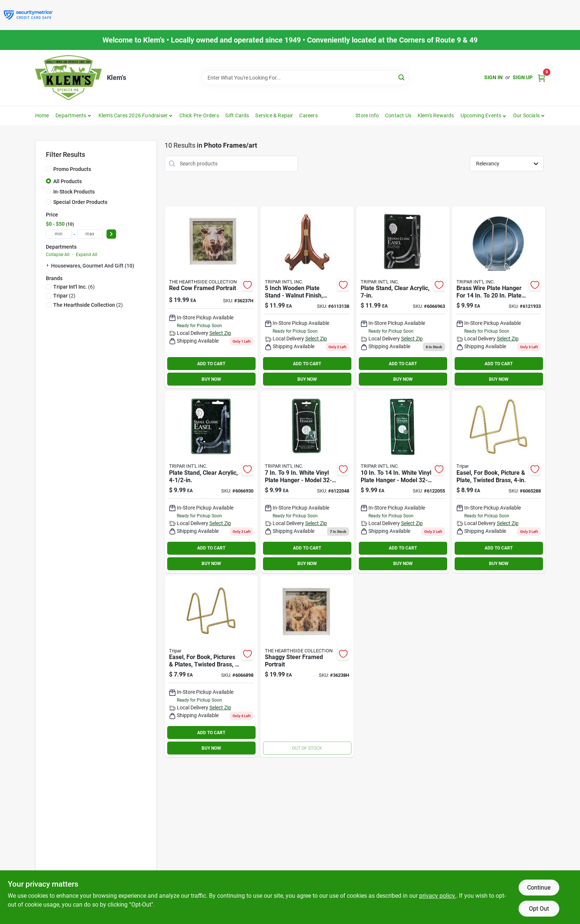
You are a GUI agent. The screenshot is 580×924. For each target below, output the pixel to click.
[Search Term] (305, 78)
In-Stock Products (74, 192)
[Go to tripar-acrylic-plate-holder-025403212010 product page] (211, 482)
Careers (308, 115)
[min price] (59, 234)
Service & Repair (274, 115)
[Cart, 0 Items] (542, 78)
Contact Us (398, 115)
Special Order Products (80, 202)
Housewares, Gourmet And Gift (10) (93, 266)
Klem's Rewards (436, 115)
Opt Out (539, 909)
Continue (539, 888)
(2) (64, 296)
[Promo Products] (48, 169)
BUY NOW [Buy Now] (211, 379)
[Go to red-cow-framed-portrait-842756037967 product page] (211, 298)
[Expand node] (48, 265)
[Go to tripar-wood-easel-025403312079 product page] (307, 298)
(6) (74, 287)
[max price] (90, 234)
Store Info (367, 115)
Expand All (87, 255)
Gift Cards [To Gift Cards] (237, 115)
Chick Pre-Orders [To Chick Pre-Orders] (199, 115)
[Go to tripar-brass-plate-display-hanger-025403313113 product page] (499, 298)
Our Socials (526, 115)
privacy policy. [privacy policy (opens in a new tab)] (438, 896)
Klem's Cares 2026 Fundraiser (133, 115)
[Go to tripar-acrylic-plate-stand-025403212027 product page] (403, 298)
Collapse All (58, 255)
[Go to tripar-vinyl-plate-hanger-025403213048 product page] (403, 482)
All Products (68, 181)
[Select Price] (111, 234)
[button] (484, 115)
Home (42, 115)
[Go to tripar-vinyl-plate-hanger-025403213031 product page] (307, 482)
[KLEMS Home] (68, 78)
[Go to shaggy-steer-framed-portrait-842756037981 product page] (307, 666)
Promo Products (72, 169)
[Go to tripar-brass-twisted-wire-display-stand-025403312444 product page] (499, 482)
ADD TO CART (211, 364)
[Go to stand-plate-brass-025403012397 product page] (211, 666)
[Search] (402, 77)
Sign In (493, 77)
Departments (71, 115)
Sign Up (523, 77)
